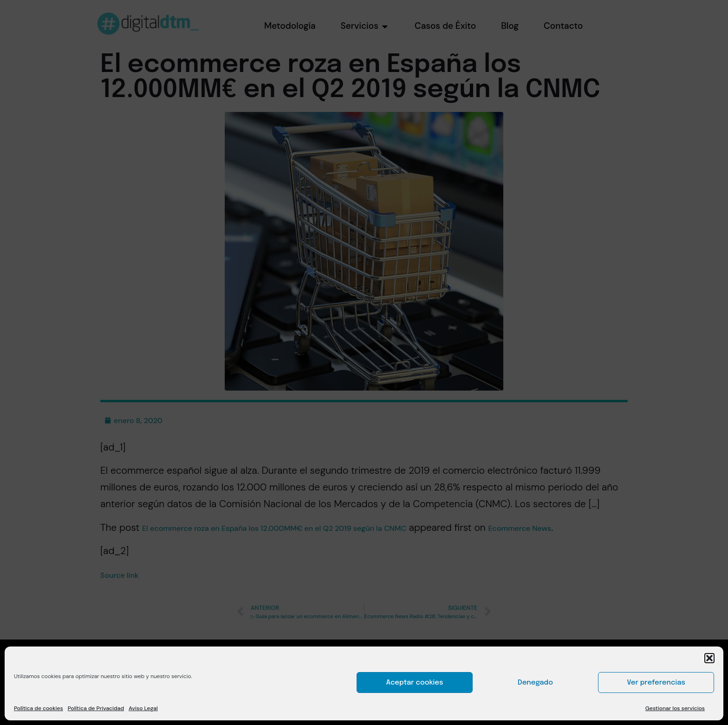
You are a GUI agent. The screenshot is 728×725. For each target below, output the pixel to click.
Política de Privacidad (96, 708)
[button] (709, 658)
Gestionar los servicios (675, 708)
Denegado (535, 683)
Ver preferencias (656, 683)
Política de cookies (39, 708)
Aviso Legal (143, 708)
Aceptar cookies (415, 683)
